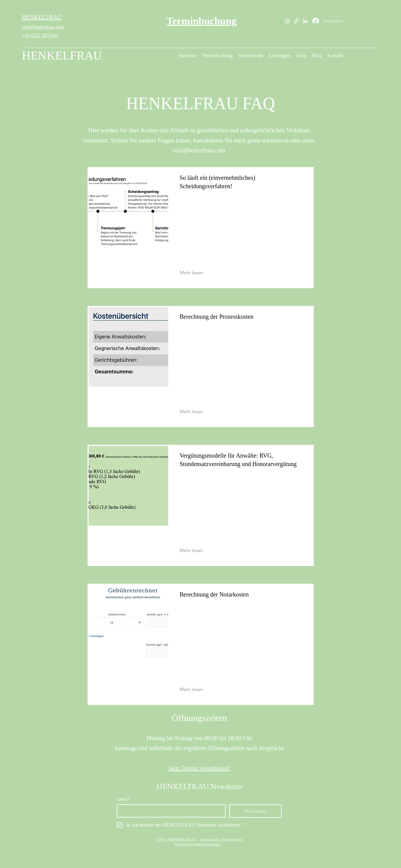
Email (123, 799)
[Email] (170, 811)
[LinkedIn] (305, 21)
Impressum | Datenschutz (221, 840)
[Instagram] (287, 21)
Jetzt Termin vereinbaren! (199, 768)
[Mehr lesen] (196, 273)
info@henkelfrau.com (43, 27)
